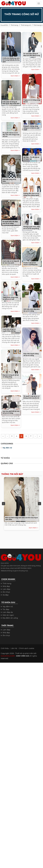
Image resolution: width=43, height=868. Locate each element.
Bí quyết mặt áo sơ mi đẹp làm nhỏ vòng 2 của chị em (11, 135)
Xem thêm (15, 76)
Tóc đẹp (6, 615)
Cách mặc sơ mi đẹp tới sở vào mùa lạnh (11, 262)
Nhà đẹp (6, 592)
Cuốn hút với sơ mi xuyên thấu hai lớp (9, 330)
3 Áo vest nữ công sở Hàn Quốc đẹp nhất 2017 (11, 103)
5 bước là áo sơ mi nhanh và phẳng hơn (30, 264)
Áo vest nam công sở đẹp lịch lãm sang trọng (32, 54)
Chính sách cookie (26, 654)
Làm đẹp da (8, 618)
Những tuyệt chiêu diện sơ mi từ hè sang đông (32, 228)
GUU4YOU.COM (8, 661)
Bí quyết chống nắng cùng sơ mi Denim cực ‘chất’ (31, 128)
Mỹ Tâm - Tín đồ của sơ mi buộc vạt (31, 158)
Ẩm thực (6, 597)
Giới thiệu (5, 654)
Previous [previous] (4, 509)
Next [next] (39, 509)
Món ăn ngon (8, 621)
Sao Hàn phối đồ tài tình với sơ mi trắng (11, 412)
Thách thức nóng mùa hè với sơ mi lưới (10, 298)
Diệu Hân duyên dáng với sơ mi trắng (31, 355)
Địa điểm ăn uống (10, 623)
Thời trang (14, 25)
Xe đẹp (6, 600)
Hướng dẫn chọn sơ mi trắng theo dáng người (31, 194)
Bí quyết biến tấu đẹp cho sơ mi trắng (10, 222)
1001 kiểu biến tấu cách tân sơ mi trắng (31, 310)
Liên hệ (14, 654)
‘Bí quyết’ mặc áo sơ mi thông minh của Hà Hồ (31, 397)
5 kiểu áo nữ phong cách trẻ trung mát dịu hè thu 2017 (11, 60)
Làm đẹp (6, 595)
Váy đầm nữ (7, 453)
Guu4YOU (4, 25)
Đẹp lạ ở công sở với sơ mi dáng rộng (11, 376)
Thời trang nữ (26, 25)
